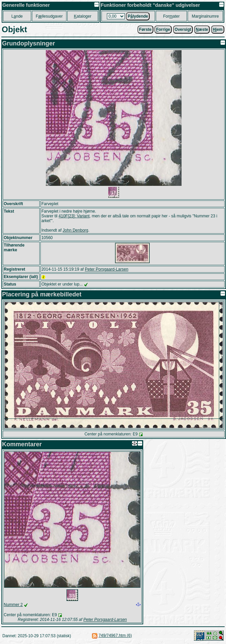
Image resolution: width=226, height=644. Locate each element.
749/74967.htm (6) (115, 636)
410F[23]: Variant (74, 216)
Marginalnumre (205, 16)
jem (218, 30)
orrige (163, 30)
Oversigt (183, 30)
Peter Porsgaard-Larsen (107, 269)
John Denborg (76, 230)
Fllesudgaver (49, 16)
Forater (172, 16)
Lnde (17, 16)
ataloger (83, 16)
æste (202, 30)
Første (145, 30)
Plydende (138, 16)
